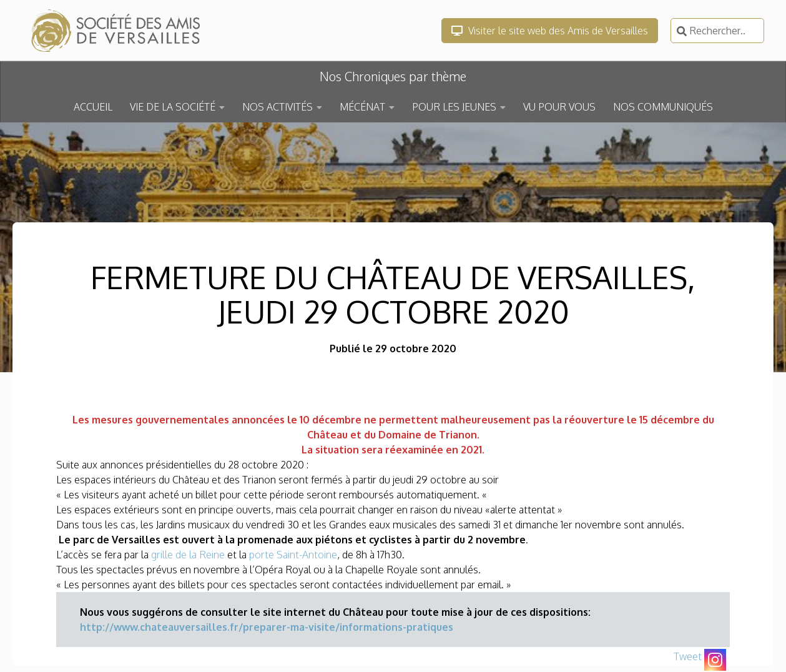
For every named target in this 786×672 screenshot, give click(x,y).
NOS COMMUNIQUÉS (663, 107)
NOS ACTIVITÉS (278, 107)
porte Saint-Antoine (293, 555)
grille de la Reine (188, 555)
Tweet (688, 656)
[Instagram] (715, 660)
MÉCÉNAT (362, 107)
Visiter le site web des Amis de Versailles (550, 31)
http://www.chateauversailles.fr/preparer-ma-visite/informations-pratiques (267, 627)
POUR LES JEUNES (454, 107)
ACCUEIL (93, 107)
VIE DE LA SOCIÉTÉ (173, 107)
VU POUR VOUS (559, 107)
